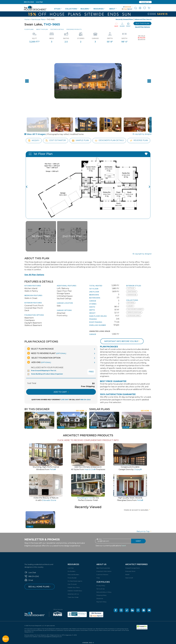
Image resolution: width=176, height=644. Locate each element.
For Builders (71, 571)
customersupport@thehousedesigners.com (50, 637)
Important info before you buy (122, 341)
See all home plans (40, 587)
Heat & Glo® (129, 578)
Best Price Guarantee (103, 568)
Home (27, 19)
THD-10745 (29, 427)
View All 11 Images (35, 134)
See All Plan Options (34, 275)
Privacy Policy (101, 586)
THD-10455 (61, 427)
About (113, 9)
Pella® (127, 575)
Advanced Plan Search (143, 19)
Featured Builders (73, 575)
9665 (30, 527)
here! (124, 546)
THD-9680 (93, 427)
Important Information (104, 571)
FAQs (98, 578)
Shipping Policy (101, 595)
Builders (85, 9)
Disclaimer (100, 598)
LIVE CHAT (65, 400)
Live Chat (39, 2)
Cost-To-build (72, 584)
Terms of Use (100, 589)
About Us (101, 564)
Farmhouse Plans (38, 19)
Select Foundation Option (44, 358)
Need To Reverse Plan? (47, 353)
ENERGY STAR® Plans (75, 591)
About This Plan (42, 29)
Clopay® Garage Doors (133, 568)
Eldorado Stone (130, 571)
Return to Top (144, 531)
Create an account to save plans (137, 510)
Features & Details (57, 29)
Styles (58, 9)
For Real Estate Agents (75, 581)
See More (81, 411)
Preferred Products (74, 29)
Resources (99, 9)
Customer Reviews (102, 575)
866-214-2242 (29, 2)
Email (29, 580)
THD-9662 (126, 427)
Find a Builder (72, 578)
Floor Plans (29, 29)
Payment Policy (101, 602)
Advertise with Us (73, 594)
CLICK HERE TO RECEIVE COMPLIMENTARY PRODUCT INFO (88, 440)
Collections (72, 9)
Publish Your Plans (74, 587)
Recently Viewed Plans (124, 19)
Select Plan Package (40, 349)
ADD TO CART (61, 392)
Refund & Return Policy (104, 592)
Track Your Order (73, 597)
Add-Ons (39, 362)
